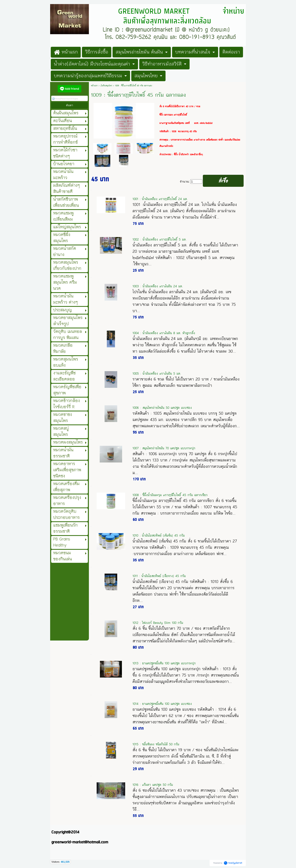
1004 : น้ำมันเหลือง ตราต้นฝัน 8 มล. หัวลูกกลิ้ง (164, 333)
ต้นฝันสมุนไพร (106, 86)
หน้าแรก (94, 86)
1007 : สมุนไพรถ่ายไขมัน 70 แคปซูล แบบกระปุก (164, 448)
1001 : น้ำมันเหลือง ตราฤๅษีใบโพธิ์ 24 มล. (160, 199)
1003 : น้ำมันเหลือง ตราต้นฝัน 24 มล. (158, 286)
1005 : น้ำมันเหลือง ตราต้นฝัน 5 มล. (157, 373)
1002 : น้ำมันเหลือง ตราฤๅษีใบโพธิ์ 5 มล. (160, 239)
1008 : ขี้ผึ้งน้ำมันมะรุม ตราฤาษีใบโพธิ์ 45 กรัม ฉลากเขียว (170, 495)
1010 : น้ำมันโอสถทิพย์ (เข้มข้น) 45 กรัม (159, 535)
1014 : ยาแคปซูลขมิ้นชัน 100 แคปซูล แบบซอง (162, 704)
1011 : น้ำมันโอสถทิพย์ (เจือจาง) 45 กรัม (159, 576)
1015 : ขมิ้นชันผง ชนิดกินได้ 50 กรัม (156, 744)
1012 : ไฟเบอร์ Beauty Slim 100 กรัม (158, 623)
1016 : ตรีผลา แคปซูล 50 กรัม (153, 785)
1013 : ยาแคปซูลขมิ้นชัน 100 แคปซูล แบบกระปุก (164, 663)
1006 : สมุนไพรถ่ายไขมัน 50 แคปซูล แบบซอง (162, 408)
